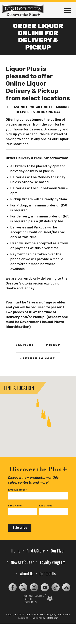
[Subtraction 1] (23, 587)
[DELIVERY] (25, 345)
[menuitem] (68, 10)
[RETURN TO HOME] (38, 358)
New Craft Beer (22, 562)
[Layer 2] (45, 587)
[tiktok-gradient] (56, 587)
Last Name (46, 506)
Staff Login (53, 618)
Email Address (18, 490)
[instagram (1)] (34, 587)
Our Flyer (58, 551)
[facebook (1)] (13, 587)
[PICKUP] (53, 345)
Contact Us (48, 573)
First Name (15, 506)
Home (16, 551)
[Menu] (68, 10)
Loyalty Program (53, 562)
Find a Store (36, 551)
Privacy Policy (37, 618)
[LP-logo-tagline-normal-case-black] (23, 10)
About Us (27, 573)
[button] (43, 414)
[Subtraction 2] (66, 587)
